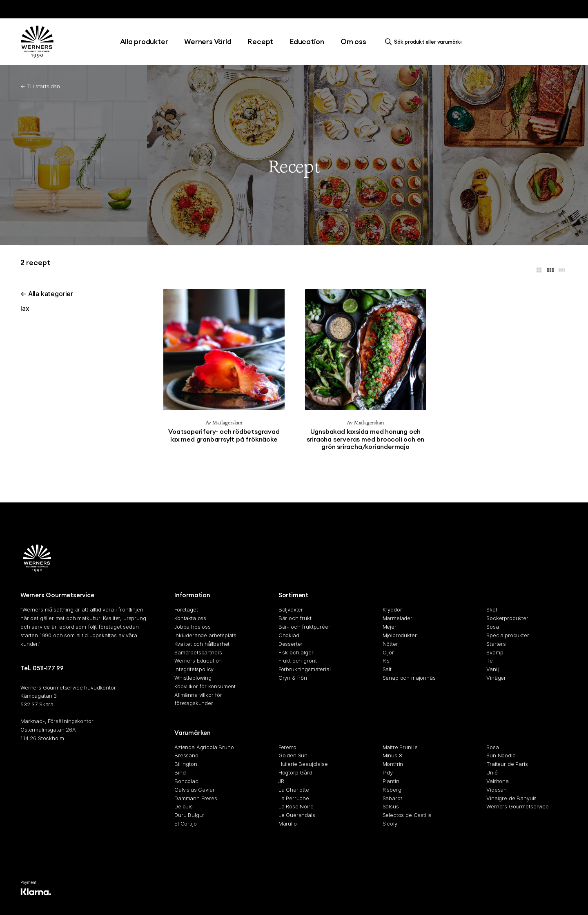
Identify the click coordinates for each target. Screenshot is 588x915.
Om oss (353, 41)
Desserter (291, 644)
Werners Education (198, 661)
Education (307, 41)
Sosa (492, 627)
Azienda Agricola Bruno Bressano (204, 751)
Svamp (495, 652)
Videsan (497, 790)
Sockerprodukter (507, 618)
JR (281, 781)
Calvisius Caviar (194, 790)
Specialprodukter (508, 635)
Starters (496, 644)
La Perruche (294, 798)
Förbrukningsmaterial (305, 670)
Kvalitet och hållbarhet (202, 644)
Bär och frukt (295, 618)
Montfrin (393, 764)
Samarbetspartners (198, 652)
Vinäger (496, 678)
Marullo (288, 823)
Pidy (388, 773)
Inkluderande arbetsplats (205, 635)
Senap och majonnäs (409, 678)
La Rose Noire (296, 807)
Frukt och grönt (298, 661)
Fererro (287, 747)
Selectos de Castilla (407, 815)
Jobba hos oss (193, 627)
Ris (386, 661)
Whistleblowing (193, 678)
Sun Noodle (501, 756)
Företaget (186, 610)
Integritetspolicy (194, 670)
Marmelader (398, 618)
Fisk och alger (296, 652)
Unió (492, 773)
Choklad (289, 635)
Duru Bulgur (189, 815)
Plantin (391, 781)
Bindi (180, 773)
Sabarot (392, 798)
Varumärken (193, 733)
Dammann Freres (196, 798)
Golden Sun (293, 756)
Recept (260, 41)
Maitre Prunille (400, 747)
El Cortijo (185, 823)
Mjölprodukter (400, 635)
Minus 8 (392, 756)
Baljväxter (291, 610)
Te (490, 661)
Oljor (388, 652)
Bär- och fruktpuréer (304, 627)
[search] (425, 42)
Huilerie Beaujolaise (303, 764)
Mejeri (390, 627)
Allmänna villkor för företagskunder (198, 699)
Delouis (184, 807)
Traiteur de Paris (507, 764)
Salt (387, 670)
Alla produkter (144, 41)
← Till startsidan (40, 86)
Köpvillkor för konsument (205, 686)
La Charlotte (294, 790)
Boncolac (186, 781)
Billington (186, 764)
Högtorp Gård (295, 773)
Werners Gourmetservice (517, 807)
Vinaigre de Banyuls (511, 798)
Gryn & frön (293, 678)
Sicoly (390, 823)
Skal (491, 610)
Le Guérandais (297, 815)
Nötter (390, 644)
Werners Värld (208, 41)
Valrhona (498, 781)
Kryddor (392, 610)
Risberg (392, 790)
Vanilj (493, 670)
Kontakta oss (190, 618)
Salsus (391, 807)
